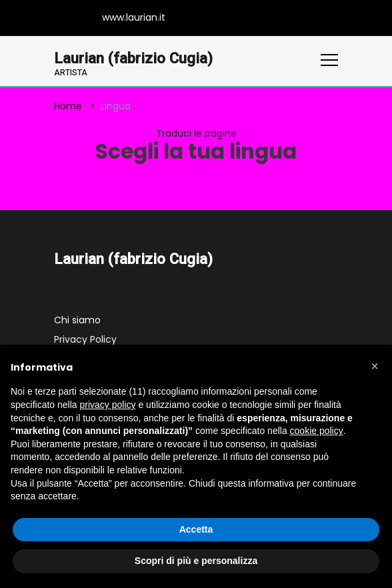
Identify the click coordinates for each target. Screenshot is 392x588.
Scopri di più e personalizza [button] (196, 561)
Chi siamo (77, 320)
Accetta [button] (196, 529)
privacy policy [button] (108, 405)
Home (68, 106)
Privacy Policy (85, 339)
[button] (375, 366)
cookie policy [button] (317, 431)
